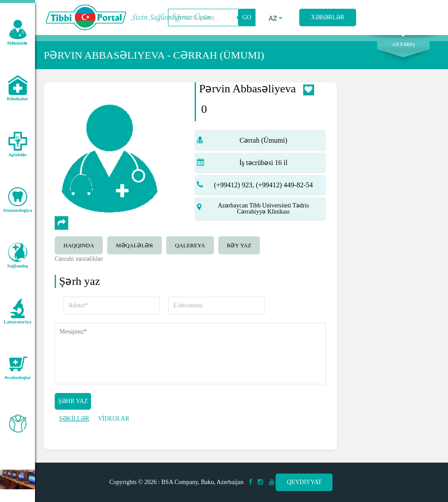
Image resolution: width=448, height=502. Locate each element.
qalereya (190, 245)
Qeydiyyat (304, 482)
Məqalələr (135, 245)
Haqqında (79, 245)
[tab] (81, 244)
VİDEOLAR (114, 419)
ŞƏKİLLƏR (74, 419)
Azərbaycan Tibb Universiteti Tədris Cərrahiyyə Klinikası (263, 209)
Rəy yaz (239, 245)
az (276, 18)
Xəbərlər (328, 17)
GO (247, 17)
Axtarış (403, 44)
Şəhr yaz (73, 401)
